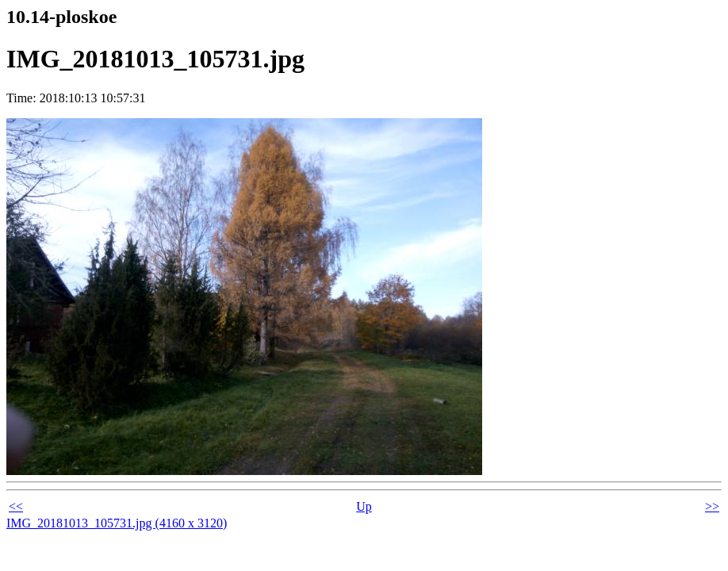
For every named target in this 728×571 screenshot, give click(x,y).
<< (16, 506)
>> (712, 506)
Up (364, 506)
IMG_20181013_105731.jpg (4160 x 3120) (117, 523)
